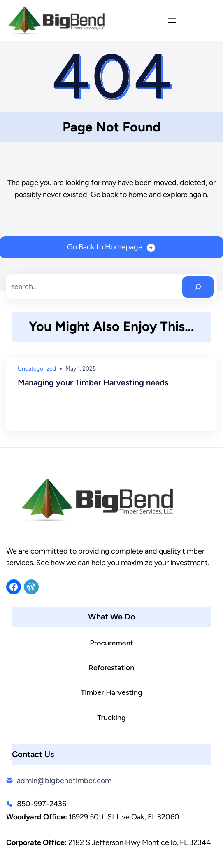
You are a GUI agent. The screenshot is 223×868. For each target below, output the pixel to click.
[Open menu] (172, 21)
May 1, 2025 (81, 369)
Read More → (39, 413)
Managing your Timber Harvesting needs (93, 382)
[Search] (198, 287)
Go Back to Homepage (105, 247)
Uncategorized (37, 369)
